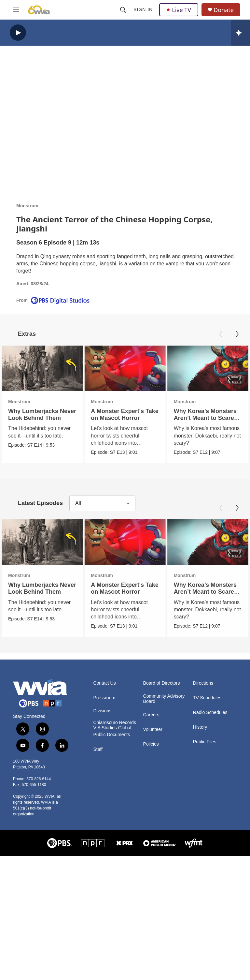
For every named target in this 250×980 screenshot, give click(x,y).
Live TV (179, 10)
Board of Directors (162, 683)
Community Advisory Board (164, 699)
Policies (151, 744)
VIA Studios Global (112, 728)
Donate (224, 10)
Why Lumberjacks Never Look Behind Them (42, 415)
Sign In (143, 9)
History (200, 727)
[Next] (237, 334)
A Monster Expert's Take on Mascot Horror (112, 415)
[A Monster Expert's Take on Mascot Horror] (112, 368)
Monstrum (27, 206)
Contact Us (104, 683)
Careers (151, 714)
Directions (203, 683)
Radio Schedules (210, 713)
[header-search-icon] (123, 10)
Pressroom (104, 698)
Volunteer (153, 729)
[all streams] (240, 33)
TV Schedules (207, 698)
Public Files (205, 742)
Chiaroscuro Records (115, 723)
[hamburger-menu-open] (16, 10)
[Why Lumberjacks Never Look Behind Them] (42, 368)
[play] (18, 33)
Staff (98, 749)
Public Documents (111, 734)
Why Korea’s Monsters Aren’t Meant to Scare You (208, 418)
